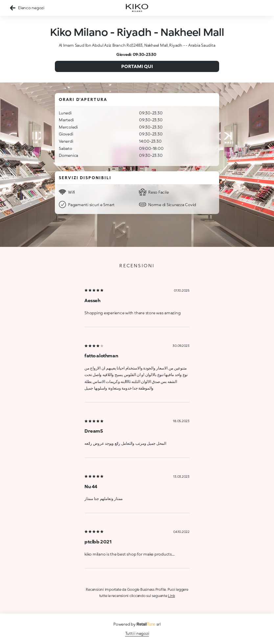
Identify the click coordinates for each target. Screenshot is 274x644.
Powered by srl (137, 624)
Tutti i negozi (137, 633)
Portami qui (137, 66)
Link (171, 596)
